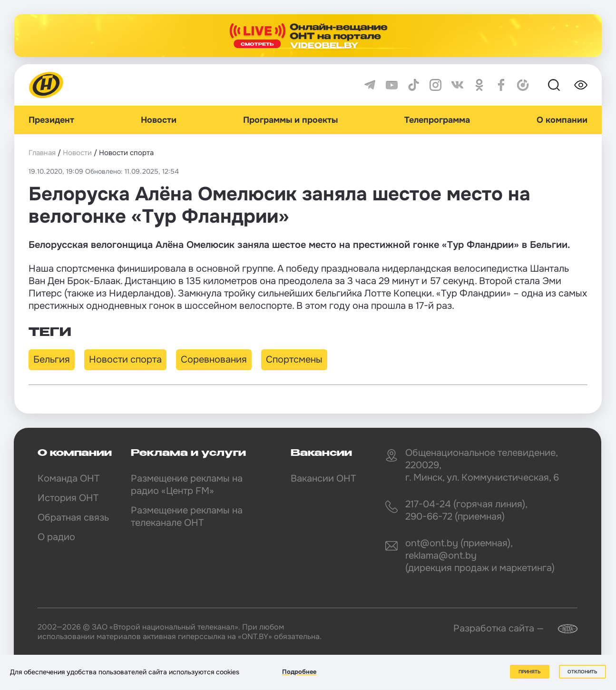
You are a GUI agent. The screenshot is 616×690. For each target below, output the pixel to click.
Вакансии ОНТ (323, 478)
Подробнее (299, 672)
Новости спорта (125, 360)
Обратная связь (73, 517)
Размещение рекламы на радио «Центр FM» (187, 485)
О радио (56, 537)
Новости (159, 120)
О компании (562, 120)
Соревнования (214, 360)
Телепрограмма (437, 120)
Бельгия (52, 360)
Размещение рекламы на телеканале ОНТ (187, 517)
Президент (51, 120)
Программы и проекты (290, 120)
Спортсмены (294, 360)
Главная (42, 153)
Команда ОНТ (68, 478)
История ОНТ (68, 498)
